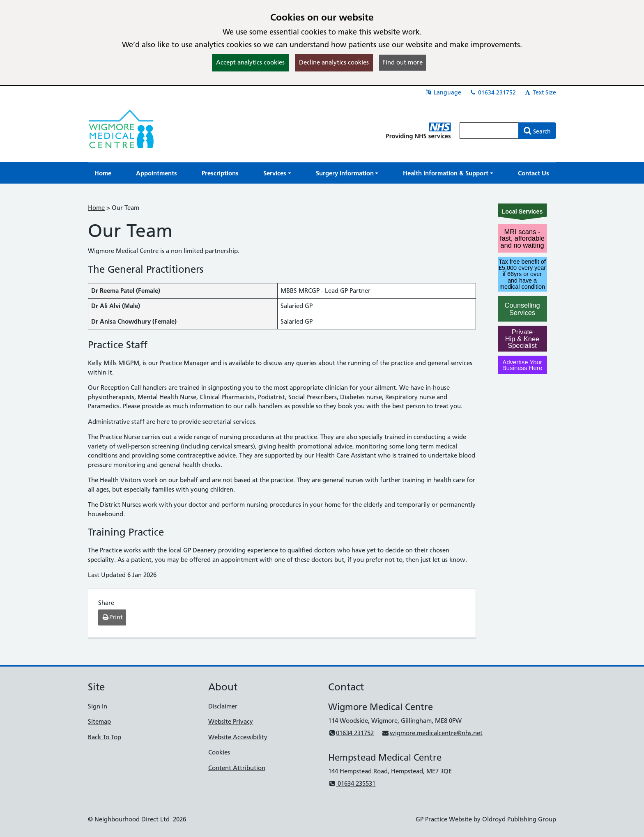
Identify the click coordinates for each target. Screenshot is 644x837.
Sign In (98, 706)
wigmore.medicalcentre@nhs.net (432, 733)
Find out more (402, 62)
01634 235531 (352, 783)
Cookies (219, 752)
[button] (277, 173)
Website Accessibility (238, 737)
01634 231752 (492, 92)
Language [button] (443, 92)
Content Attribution (237, 768)
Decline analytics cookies (334, 62)
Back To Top (105, 737)
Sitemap (99, 721)
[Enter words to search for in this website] (489, 131)
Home (96, 208)
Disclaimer (223, 706)
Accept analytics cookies (250, 62)
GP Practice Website (444, 819)
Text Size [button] (540, 92)
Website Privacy (231, 721)
